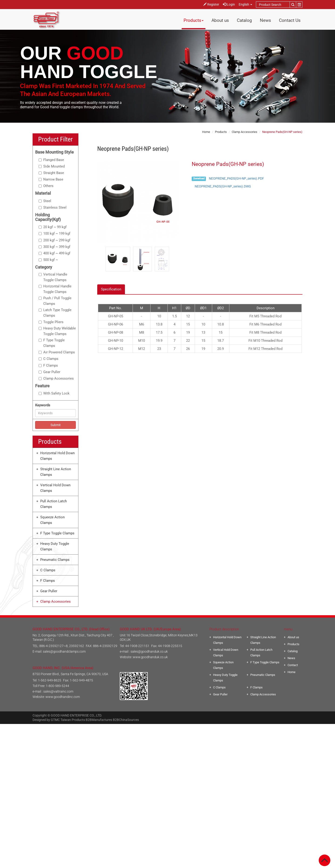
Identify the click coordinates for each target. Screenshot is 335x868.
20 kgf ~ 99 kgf (53, 227)
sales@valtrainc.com (58, 691)
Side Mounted (52, 166)
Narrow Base (51, 179)
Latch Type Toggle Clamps (55, 313)
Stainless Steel (53, 207)
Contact (293, 665)
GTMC (55, 720)
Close (168, 727)
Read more (148, 777)
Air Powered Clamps (57, 352)
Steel (45, 201)
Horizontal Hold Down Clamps (57, 456)
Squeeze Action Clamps (52, 520)
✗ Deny (167, 743)
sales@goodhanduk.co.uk (149, 651)
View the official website (178, 777)
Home (206, 132)
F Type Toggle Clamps (52, 343)
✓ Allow (168, 738)
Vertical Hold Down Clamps (55, 488)
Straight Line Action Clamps (56, 472)
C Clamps (49, 359)
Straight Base (51, 173)
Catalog (244, 20)
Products (194, 20)
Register (211, 4)
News (265, 20)
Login (229, 4)
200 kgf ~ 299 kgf (54, 240)
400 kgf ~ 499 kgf (54, 253)
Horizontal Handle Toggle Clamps (55, 289)
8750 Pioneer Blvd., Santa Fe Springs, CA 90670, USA (70, 674)
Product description (224, 629)
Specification (111, 289)
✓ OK (229, 865)
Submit (56, 425)
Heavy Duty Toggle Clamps (55, 546)
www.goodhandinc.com (63, 697)
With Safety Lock (54, 393)
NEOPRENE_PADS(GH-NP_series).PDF (236, 178)
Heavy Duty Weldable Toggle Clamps (57, 331)
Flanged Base (51, 160)
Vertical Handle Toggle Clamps (53, 277)
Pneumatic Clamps (55, 560)
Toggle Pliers (51, 322)
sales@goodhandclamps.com (64, 651)
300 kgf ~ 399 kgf (54, 247)
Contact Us (290, 20)
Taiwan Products (73, 720)
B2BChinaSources (126, 720)
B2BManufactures (99, 720)
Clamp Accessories (56, 378)
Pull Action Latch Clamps (54, 504)
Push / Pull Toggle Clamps (55, 301)
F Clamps (48, 365)
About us (220, 20)
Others (46, 186)
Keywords (43, 405)
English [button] (245, 4)
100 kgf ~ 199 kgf (54, 233)
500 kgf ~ (48, 260)
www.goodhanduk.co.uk (150, 657)
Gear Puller (49, 372)
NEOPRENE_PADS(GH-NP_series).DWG (223, 186)
